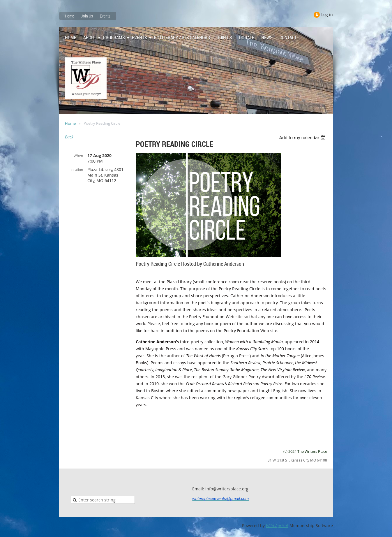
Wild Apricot (277, 525)
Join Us (87, 16)
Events (105, 16)
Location (76, 170)
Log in (327, 14)
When (78, 156)
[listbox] (303, 138)
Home (69, 16)
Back (69, 137)
